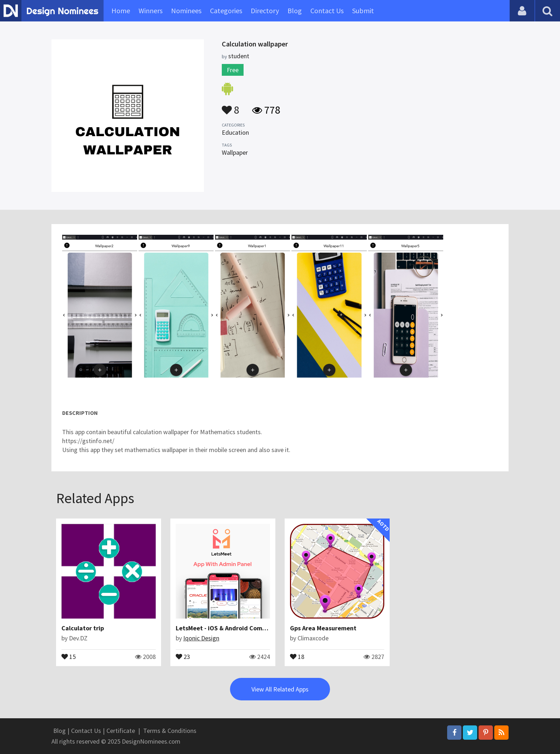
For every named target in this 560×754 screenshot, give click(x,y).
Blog (295, 11)
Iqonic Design (201, 638)
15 (69, 656)
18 (297, 656)
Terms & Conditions (170, 731)
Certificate (121, 731)
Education (235, 132)
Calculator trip (83, 628)
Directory (265, 11)
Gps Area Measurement (323, 628)
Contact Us (327, 11)
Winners (151, 11)
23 (183, 656)
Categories (226, 11)
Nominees (186, 11)
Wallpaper (235, 152)
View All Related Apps (280, 689)
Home (121, 11)
